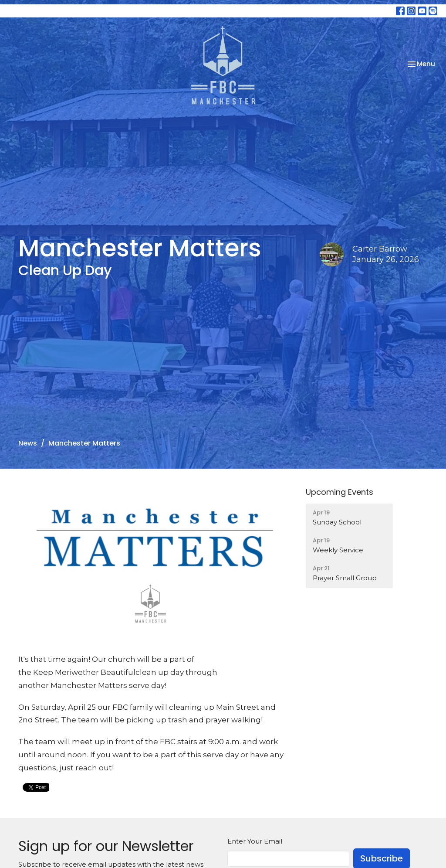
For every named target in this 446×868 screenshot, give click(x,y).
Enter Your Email (255, 841)
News (28, 443)
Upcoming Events (340, 492)
